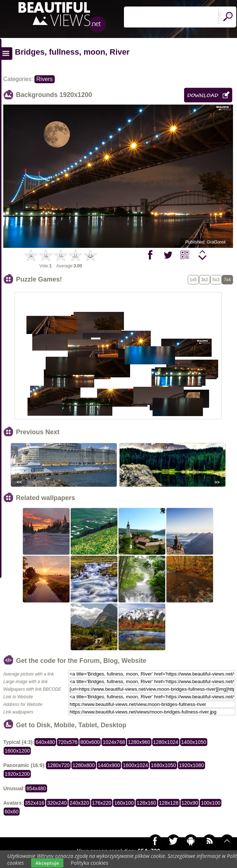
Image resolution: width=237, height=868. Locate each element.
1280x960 (139, 742)
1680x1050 (163, 765)
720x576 (68, 742)
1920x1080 (192, 765)
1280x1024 (166, 742)
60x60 (12, 812)
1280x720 (58, 765)
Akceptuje (47, 863)
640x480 (45, 742)
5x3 (216, 280)
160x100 (124, 803)
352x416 (35, 803)
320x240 (57, 803)
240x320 (79, 803)
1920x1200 (17, 774)
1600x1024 (135, 765)
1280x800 (84, 765)
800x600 (90, 742)
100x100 (211, 803)
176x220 (102, 803)
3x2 (205, 280)
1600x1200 (17, 751)
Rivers (44, 79)
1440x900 (109, 765)
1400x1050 (194, 742)
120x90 (190, 803)
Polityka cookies (90, 863)
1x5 (193, 280)
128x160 (146, 803)
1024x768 (114, 742)
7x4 (227, 280)
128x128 (169, 803)
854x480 (36, 788)
